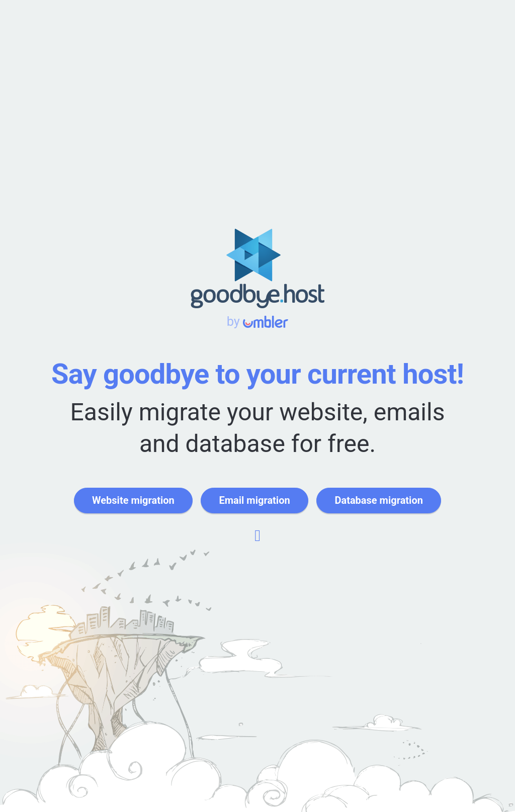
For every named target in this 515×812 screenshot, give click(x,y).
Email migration (255, 500)
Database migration (378, 500)
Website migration (133, 500)
